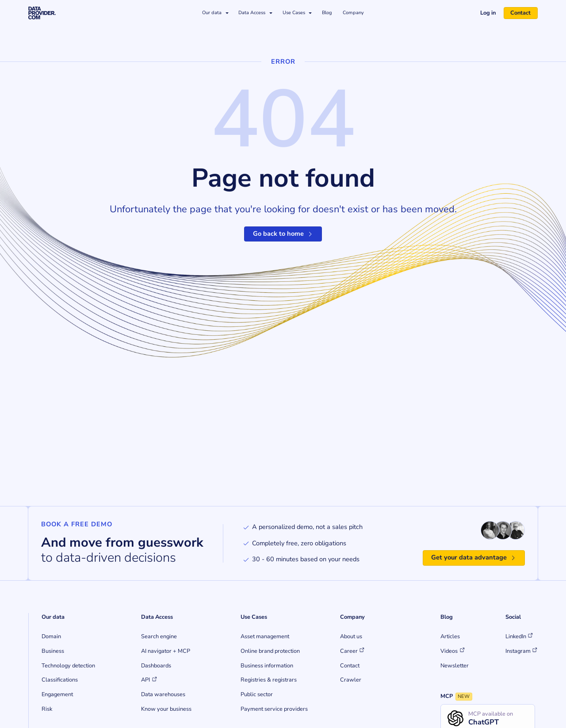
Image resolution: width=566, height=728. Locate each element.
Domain (51, 636)
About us (351, 636)
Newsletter (455, 666)
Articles (450, 636)
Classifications (60, 680)
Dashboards (156, 666)
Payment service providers (274, 709)
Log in (488, 13)
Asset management (265, 636)
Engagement (57, 694)
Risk (47, 709)
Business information (267, 666)
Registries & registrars (269, 680)
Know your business (166, 709)
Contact (520, 13)
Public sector (257, 694)
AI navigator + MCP (166, 651)
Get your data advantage (474, 557)
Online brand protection (270, 651)
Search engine (159, 636)
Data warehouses (163, 694)
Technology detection (68, 666)
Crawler (351, 680)
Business (53, 651)
